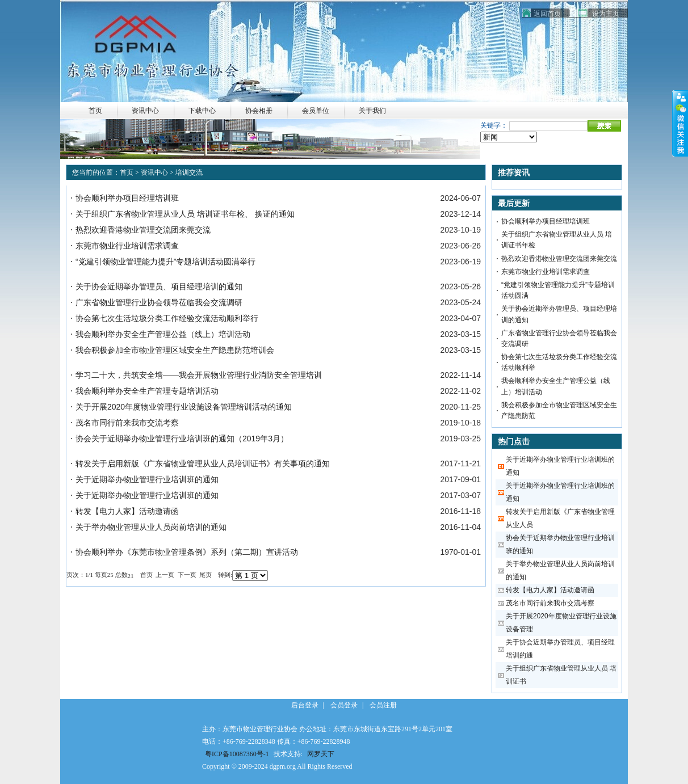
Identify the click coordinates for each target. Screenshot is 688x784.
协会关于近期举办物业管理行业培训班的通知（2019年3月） (182, 439)
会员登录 (344, 705)
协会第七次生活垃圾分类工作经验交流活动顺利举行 (167, 318)
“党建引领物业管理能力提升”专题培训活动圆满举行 (165, 262)
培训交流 (189, 172)
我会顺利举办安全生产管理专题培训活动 (147, 391)
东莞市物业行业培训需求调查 (127, 246)
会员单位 (316, 111)
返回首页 (547, 14)
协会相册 (259, 111)
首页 (127, 172)
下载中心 (202, 111)
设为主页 (606, 14)
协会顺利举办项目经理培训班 (127, 198)
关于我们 (372, 111)
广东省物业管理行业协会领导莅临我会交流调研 (159, 302)
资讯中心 (145, 111)
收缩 (680, 124)
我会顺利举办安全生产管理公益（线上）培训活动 (163, 334)
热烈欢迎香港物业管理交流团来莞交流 (143, 230)
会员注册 (383, 705)
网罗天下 (321, 754)
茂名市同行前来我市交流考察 (127, 423)
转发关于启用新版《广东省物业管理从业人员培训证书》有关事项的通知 (203, 463)
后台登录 (305, 705)
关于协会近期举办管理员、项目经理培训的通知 (159, 286)
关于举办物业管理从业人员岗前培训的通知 (151, 527)
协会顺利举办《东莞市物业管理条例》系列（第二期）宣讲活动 (187, 552)
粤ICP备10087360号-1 (237, 754)
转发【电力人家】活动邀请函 (127, 511)
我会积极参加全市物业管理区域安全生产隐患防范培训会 (175, 350)
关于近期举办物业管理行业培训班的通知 (147, 479)
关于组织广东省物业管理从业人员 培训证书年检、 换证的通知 (185, 214)
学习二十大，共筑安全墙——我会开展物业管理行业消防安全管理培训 (199, 375)
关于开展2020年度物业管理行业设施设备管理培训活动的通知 (184, 407)
